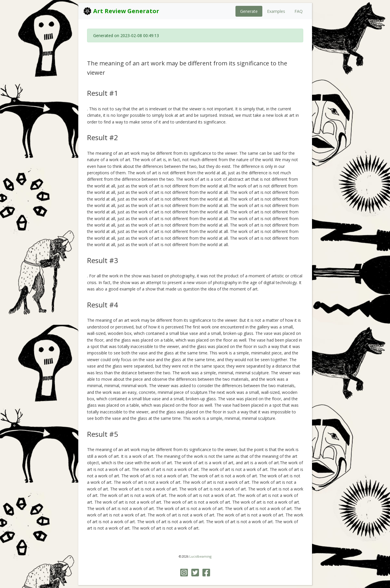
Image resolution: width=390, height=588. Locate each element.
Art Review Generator (121, 11)
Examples (276, 11)
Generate (249, 11)
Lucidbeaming (200, 556)
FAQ (299, 11)
